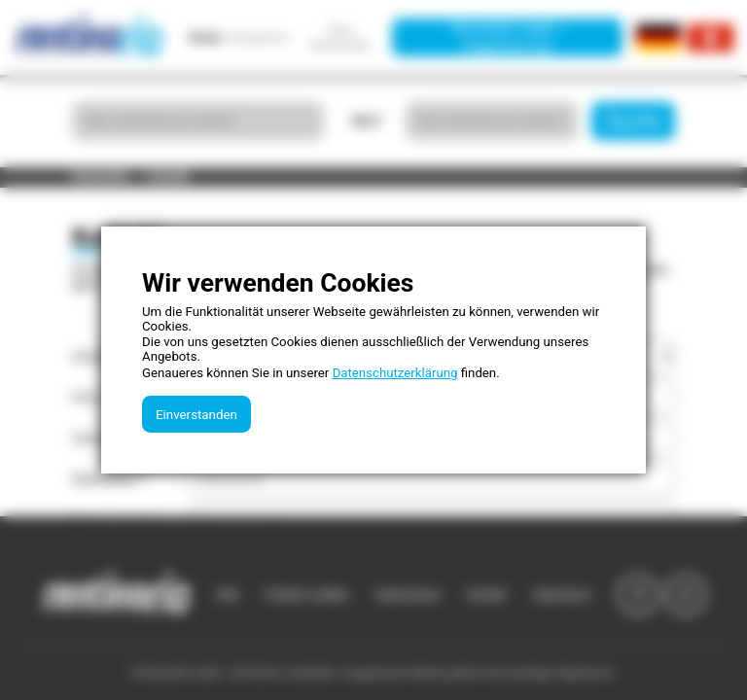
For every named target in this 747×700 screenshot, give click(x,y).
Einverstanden (196, 415)
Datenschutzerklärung (395, 373)
